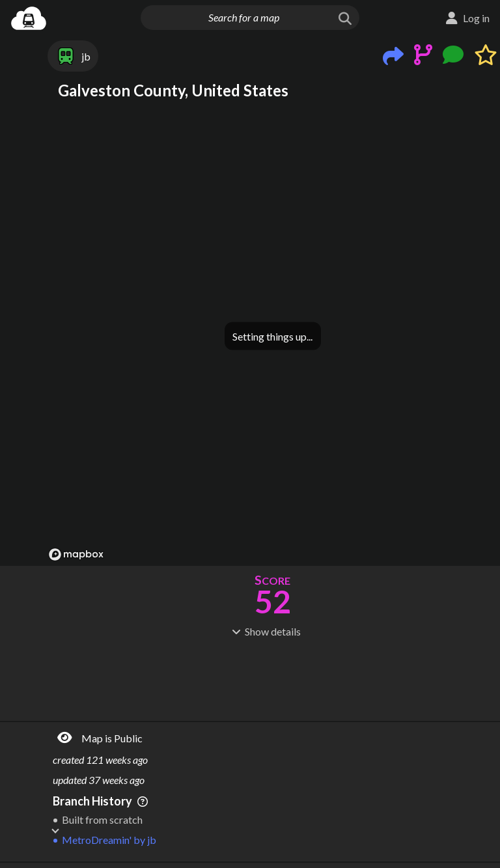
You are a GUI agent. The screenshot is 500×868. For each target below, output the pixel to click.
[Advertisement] (272, 678)
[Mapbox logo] (76, 554)
